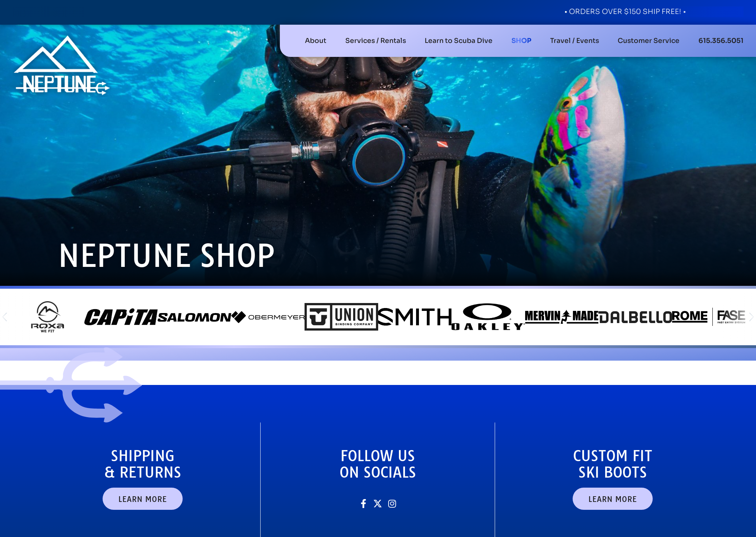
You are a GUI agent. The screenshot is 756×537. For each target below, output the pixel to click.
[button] (376, 41)
